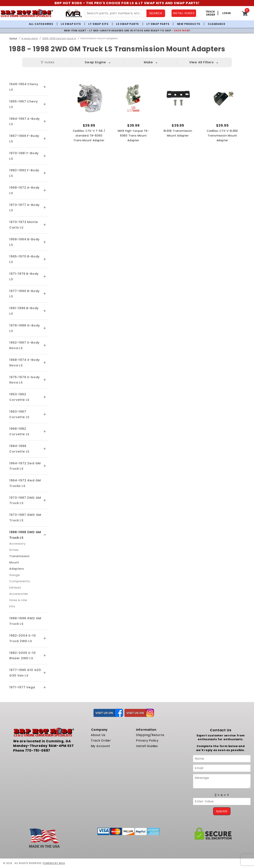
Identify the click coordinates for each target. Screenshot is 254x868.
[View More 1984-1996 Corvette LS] (45, 449)
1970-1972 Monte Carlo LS (24, 225)
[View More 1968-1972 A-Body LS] (45, 191)
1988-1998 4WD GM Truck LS (25, 621)
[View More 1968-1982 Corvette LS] (45, 432)
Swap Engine (95, 62)
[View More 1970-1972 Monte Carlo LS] (45, 225)
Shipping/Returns (150, 735)
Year (201, 62)
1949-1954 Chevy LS (24, 87)
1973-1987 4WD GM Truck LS (25, 518)
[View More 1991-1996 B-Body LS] (45, 311)
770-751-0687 (38, 750)
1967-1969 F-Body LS (24, 139)
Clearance (216, 24)
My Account (100, 746)
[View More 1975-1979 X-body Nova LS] (45, 380)
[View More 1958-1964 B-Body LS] (45, 242)
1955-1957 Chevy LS (24, 104)
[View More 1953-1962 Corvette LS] (45, 397)
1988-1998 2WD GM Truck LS (25, 535)
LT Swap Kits (98, 24)
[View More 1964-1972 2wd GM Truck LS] (45, 466)
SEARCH (156, 13)
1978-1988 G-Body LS (25, 328)
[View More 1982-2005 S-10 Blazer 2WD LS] (45, 656)
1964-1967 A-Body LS (25, 122)
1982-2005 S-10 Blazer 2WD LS (22, 656)
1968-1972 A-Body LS (25, 190)
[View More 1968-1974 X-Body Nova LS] (45, 363)
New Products (189, 24)
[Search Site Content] (116, 13)
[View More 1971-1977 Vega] (45, 688)
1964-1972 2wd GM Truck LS (25, 466)
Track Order (101, 741)
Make (148, 62)
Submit (222, 811)
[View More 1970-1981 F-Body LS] (45, 156)
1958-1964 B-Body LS (25, 242)
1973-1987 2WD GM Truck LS (25, 500)
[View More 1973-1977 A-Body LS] (45, 208)
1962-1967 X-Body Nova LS (25, 345)
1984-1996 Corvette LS (19, 449)
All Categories (41, 24)
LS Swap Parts (127, 24)
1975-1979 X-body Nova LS (25, 380)
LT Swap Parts (158, 24)
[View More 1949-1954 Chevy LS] (45, 87)
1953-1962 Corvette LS (19, 397)
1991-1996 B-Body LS (24, 311)
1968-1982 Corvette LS (19, 431)
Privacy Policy (147, 741)
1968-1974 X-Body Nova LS (25, 363)
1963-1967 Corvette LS (19, 414)
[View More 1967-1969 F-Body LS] (45, 139)
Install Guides (147, 746)
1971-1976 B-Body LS (24, 276)
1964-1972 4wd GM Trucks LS (25, 483)
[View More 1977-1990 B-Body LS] (45, 294)
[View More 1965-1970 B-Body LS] (45, 259)
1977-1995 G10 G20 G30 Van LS (25, 673)
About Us (98, 735)
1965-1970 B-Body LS (25, 259)
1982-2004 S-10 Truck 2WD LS (23, 638)
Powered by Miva (54, 863)
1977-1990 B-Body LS (25, 294)
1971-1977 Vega (22, 687)
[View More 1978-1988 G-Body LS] (45, 328)
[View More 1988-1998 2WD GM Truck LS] (45, 535)
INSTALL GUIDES (184, 13)
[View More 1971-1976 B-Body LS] (45, 277)
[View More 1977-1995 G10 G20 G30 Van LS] (45, 673)
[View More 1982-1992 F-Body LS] (45, 173)
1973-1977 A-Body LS (25, 208)
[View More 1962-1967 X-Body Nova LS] (45, 345)
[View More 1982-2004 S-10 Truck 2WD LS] (45, 638)
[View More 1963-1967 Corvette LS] (45, 415)
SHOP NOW (182, 31)
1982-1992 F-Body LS (24, 173)
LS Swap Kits (71, 24)
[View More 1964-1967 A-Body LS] (45, 122)
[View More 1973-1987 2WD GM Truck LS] (45, 500)
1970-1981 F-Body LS (24, 156)
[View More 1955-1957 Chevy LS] (45, 104)
